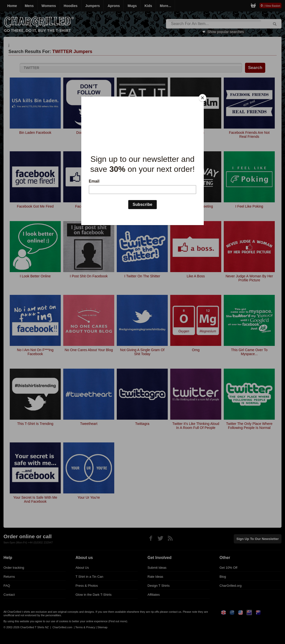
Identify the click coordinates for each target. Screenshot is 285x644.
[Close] (202, 98)
